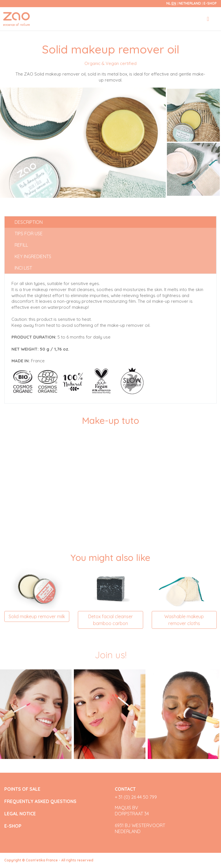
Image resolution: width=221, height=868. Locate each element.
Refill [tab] (21, 245)
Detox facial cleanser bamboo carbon (110, 620)
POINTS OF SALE (22, 789)
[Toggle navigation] (208, 19)
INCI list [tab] (23, 268)
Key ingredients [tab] (33, 256)
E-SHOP (210, 3)
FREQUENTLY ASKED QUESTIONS (40, 801)
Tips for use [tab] (29, 234)
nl (168, 3)
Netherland (190, 3)
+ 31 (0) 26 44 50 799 (136, 797)
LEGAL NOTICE (20, 814)
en (174, 3)
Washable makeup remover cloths (184, 620)
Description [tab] (29, 222)
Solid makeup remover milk (37, 616)
